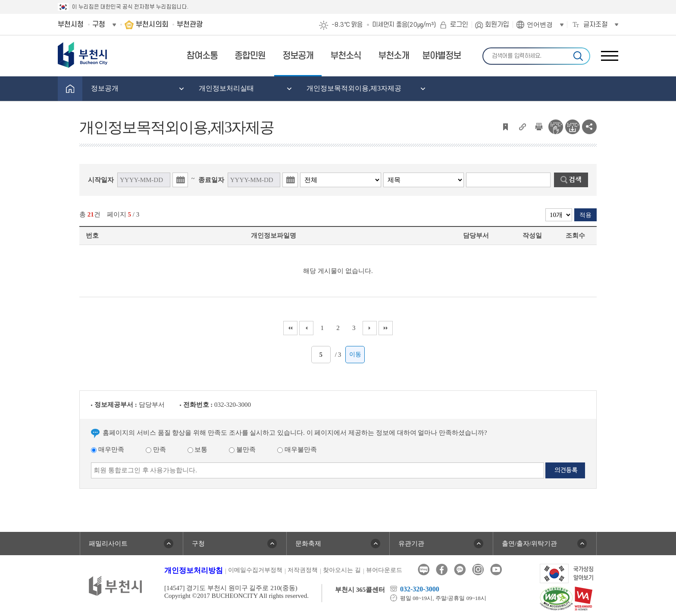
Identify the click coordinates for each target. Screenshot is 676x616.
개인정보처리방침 (194, 570)
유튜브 (496, 570)
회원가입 (497, 25)
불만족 (242, 449)
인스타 (478, 570)
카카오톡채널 (460, 570)
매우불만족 (297, 449)
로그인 (459, 25)
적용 (585, 215)
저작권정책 (303, 570)
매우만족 (108, 449)
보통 (198, 449)
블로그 (424, 570)
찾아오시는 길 (342, 570)
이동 (355, 354)
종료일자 (211, 180)
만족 (156, 449)
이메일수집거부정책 (255, 570)
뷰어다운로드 (384, 570)
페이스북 (442, 570)
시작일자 (101, 180)
